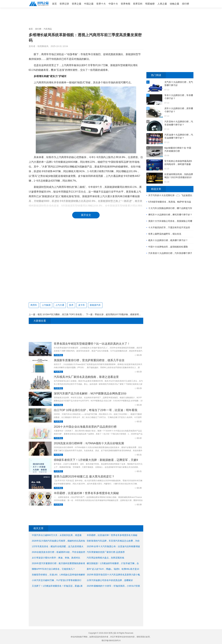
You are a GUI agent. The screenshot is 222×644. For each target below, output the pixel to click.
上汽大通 (60, 305)
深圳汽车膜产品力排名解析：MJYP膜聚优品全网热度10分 (90, 394)
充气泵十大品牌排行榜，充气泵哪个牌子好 (179, 84)
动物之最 (174, 4)
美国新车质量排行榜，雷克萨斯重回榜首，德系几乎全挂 (89, 360)
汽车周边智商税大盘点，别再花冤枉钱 (105, 558)
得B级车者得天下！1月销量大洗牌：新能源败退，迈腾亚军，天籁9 (96, 460)
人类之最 (162, 4)
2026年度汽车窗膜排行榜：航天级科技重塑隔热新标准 (58, 563)
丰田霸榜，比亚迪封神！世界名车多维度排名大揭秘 (86, 493)
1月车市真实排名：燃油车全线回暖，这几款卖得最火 (58, 546)
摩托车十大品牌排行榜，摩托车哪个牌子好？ (170, 215)
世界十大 (101, 4)
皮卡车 (82, 305)
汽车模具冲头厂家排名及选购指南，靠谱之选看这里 (86, 377)
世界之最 (77, 4)
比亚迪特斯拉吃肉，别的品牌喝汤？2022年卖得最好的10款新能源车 (179, 176)
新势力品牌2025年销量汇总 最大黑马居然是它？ (84, 477)
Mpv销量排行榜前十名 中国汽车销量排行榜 (178, 149)
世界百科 (138, 4)
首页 (54, 4)
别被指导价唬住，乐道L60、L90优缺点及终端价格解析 (59, 575)
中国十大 (113, 4)
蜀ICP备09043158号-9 (111, 641)
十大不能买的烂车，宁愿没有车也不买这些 (169, 227)
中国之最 (89, 4)
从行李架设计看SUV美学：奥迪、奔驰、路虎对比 (56, 558)
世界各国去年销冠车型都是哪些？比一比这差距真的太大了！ (92, 344)
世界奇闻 (126, 4)
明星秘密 (150, 4)
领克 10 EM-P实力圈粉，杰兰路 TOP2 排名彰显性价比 (64, 314)
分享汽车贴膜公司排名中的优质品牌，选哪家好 (110, 580)
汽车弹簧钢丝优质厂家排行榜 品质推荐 (106, 552)
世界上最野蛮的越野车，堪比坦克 (165, 234)
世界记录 (64, 4)
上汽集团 (46, 305)
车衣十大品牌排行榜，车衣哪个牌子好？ (179, 97)
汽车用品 (48, 29)
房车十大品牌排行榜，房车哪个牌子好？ (179, 110)
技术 (71, 305)
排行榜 (186, 4)
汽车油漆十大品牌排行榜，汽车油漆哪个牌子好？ (179, 136)
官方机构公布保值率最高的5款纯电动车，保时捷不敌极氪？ (178, 163)
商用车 (34, 305)
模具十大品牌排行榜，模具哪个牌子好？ (168, 240)
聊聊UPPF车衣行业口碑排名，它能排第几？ (53, 569)
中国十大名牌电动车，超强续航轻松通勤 (168, 247)
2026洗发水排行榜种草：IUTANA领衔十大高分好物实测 (89, 443)
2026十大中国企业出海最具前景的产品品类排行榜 (85, 427)
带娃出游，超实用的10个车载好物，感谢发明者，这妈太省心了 (126, 314)
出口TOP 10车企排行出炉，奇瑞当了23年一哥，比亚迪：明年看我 (95, 410)
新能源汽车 (95, 305)
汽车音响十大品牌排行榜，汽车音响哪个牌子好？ (179, 123)
